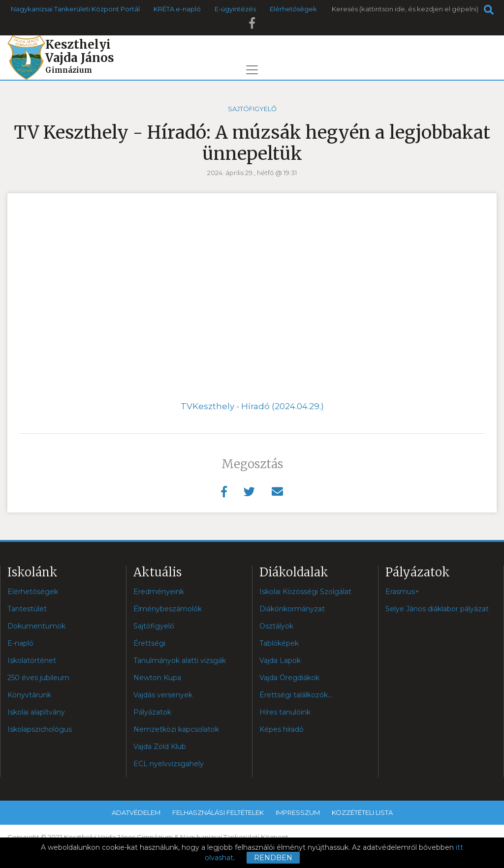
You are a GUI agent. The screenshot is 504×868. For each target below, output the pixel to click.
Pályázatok (152, 712)
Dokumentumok (36, 626)
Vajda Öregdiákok (289, 678)
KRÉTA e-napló (177, 9)
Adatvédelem (136, 812)
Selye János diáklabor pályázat (437, 609)
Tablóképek (279, 643)
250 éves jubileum (38, 678)
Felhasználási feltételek (218, 812)
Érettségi (149, 643)
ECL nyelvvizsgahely (169, 764)
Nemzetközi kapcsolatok (176, 729)
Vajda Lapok (280, 660)
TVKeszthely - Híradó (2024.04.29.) (252, 406)
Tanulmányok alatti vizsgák (180, 660)
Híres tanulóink (285, 712)
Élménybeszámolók (168, 609)
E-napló (20, 643)
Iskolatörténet (32, 660)
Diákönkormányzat (292, 609)
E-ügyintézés (235, 9)
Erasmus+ (402, 592)
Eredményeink (159, 592)
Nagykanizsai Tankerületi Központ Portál (75, 9)
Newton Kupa (157, 678)
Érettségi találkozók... (296, 695)
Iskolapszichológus (40, 729)
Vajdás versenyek (163, 695)
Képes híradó (282, 729)
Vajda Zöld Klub (160, 747)
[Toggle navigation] (252, 70)
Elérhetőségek (293, 9)
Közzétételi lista (362, 812)
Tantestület (27, 609)
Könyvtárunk (29, 695)
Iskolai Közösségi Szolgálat (305, 592)
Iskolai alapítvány (36, 712)
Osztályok (276, 626)
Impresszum (298, 812)
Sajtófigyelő (252, 109)
